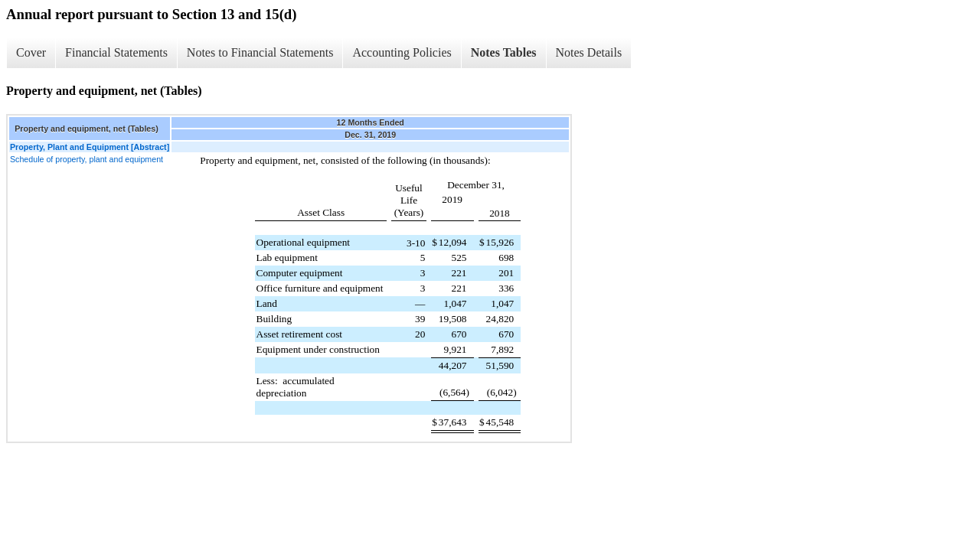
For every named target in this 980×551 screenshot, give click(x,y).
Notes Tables (504, 52)
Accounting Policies (402, 52)
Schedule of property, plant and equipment (87, 159)
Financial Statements (116, 52)
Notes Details (589, 52)
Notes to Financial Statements (260, 52)
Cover (31, 52)
